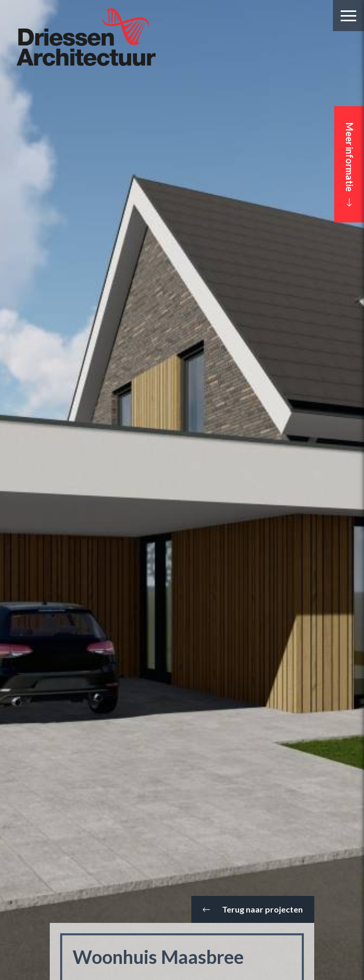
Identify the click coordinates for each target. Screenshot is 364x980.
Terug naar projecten (253, 909)
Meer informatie (349, 165)
